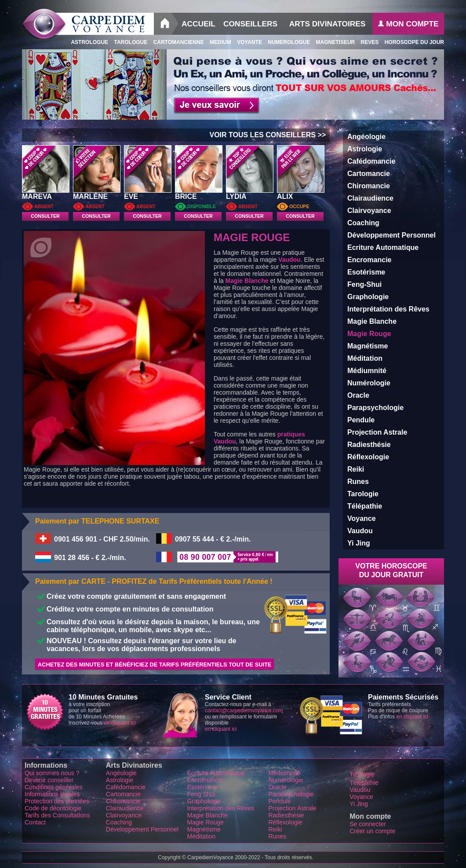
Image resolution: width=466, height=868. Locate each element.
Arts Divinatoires (328, 24)
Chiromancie (369, 186)
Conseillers (250, 24)
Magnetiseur (332, 42)
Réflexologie (368, 457)
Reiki (356, 469)
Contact (36, 822)
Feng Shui (201, 794)
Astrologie (365, 149)
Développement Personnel (391, 235)
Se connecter (368, 824)
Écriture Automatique (216, 773)
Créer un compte (372, 831)
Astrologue (87, 42)
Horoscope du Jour (411, 42)
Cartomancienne (175, 42)
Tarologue (128, 42)
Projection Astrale (377, 432)
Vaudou (289, 260)
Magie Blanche (247, 281)
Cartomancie (369, 174)
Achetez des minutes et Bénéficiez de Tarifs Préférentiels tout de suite (155, 665)
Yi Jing (359, 543)
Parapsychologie (375, 408)
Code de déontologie (53, 808)
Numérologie (369, 383)
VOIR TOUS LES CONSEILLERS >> (269, 135)
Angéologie (366, 137)
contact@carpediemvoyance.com (244, 711)
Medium (218, 42)
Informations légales (52, 794)
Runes (358, 482)
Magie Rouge (206, 822)
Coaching (363, 223)
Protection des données (57, 801)
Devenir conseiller (49, 780)
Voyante (247, 42)
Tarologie (363, 494)
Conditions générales (54, 787)
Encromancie (369, 260)
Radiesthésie (369, 445)
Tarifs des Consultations (57, 815)
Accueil (198, 24)
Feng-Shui (364, 284)
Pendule (361, 420)
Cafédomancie (371, 161)
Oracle (358, 395)
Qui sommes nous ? (52, 773)
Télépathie (365, 506)
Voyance (362, 518)
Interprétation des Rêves (388, 309)
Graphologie (368, 297)
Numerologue (286, 42)
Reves (367, 42)
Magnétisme (368, 346)
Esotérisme (366, 272)
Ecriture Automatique (383, 247)
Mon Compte (408, 24)
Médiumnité (367, 371)
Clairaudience (370, 198)
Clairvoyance (369, 211)
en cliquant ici (120, 723)
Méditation (365, 358)
